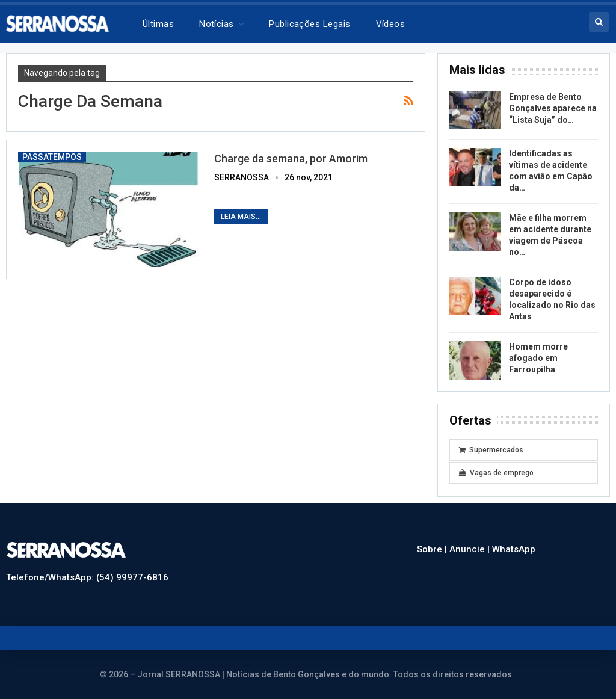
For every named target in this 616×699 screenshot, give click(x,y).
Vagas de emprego (496, 473)
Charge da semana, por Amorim (291, 159)
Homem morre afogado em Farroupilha (538, 358)
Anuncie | (471, 549)
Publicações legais (310, 24)
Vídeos (391, 24)
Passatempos (52, 157)
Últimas (158, 24)
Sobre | (433, 549)
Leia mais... (241, 217)
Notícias (217, 24)
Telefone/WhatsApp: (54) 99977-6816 (87, 577)
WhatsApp (514, 549)
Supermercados (491, 450)
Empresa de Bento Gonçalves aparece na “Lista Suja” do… (553, 108)
